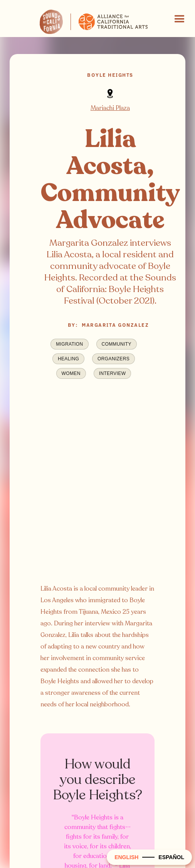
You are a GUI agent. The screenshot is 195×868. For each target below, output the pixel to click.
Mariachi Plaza (110, 108)
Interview (113, 373)
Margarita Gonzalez (115, 325)
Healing (68, 359)
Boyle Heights (110, 75)
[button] (180, 19)
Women (71, 373)
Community (117, 344)
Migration (69, 344)
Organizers (113, 359)
